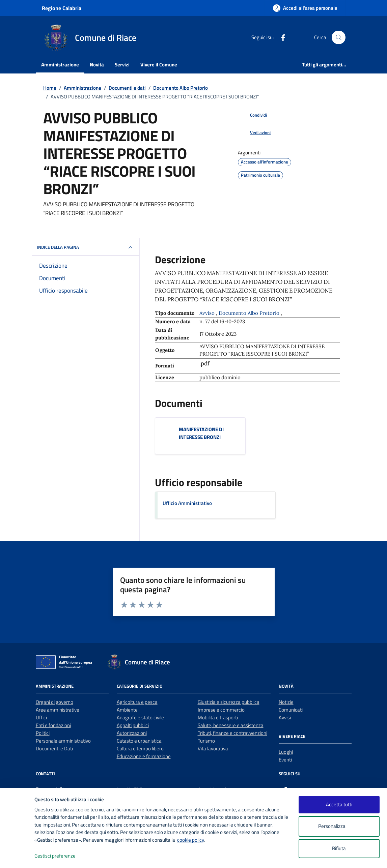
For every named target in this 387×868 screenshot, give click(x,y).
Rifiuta (339, 848)
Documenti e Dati (54, 749)
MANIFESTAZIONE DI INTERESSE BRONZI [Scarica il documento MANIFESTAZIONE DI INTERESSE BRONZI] (201, 433)
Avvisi (285, 717)
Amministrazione (60, 65)
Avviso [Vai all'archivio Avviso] (208, 313)
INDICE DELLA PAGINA (86, 247)
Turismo (206, 741)
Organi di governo (54, 702)
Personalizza (339, 826)
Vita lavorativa (213, 749)
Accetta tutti (339, 804)
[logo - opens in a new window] (17, 856)
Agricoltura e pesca (137, 702)
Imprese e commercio (221, 710)
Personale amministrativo (63, 741)
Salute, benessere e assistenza (231, 725)
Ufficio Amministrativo (187, 503)
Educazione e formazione (144, 756)
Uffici (41, 717)
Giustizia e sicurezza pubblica (229, 702)
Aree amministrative (58, 710)
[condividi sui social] (253, 115)
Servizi (122, 65)
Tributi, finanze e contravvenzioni (232, 733)
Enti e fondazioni (53, 725)
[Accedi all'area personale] (305, 8)
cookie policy (190, 840)
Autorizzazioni (132, 733)
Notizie (286, 702)
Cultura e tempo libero (140, 749)
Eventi (285, 760)
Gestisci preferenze (62, 856)
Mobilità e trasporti (218, 717)
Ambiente (127, 710)
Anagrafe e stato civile (140, 717)
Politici (43, 733)
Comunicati (291, 710)
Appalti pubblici (133, 725)
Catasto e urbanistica (139, 741)
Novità (97, 65)
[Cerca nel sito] (338, 37)
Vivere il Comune (159, 65)
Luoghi (286, 752)
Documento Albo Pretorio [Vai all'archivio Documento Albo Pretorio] (250, 313)
